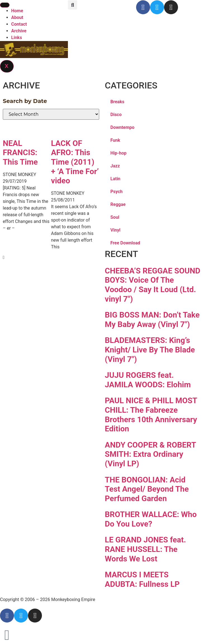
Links (17, 38)
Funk (115, 140)
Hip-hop (118, 153)
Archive (19, 31)
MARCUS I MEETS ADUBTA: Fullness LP (142, 579)
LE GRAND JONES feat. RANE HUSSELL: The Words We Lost (145, 549)
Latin (115, 179)
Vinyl (115, 230)
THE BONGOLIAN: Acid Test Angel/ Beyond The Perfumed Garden (147, 489)
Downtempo (122, 127)
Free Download (125, 243)
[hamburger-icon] (5, 5)
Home (17, 11)
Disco (116, 115)
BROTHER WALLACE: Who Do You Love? (151, 519)
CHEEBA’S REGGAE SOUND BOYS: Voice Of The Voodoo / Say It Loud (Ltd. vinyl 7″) (153, 285)
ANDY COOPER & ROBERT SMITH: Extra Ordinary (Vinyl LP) (150, 454)
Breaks (117, 102)
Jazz (115, 166)
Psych (117, 192)
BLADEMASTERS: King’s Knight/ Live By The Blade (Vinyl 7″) (150, 350)
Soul (115, 217)
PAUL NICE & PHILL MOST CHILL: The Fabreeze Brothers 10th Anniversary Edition (151, 415)
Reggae (118, 204)
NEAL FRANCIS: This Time (20, 153)
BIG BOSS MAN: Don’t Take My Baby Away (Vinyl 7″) (152, 320)
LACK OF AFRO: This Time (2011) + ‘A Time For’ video (75, 162)
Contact (19, 24)
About (17, 17)
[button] (73, 5)
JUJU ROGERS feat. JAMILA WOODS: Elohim (148, 380)
